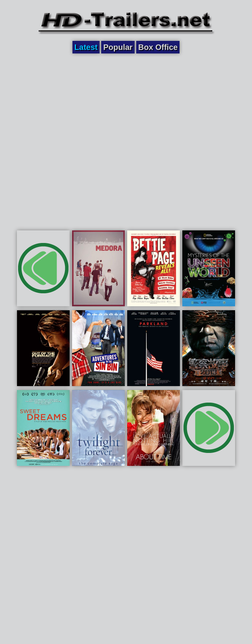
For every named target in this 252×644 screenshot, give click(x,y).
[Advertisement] (83, 141)
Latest (86, 47)
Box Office (158, 47)
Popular (118, 47)
